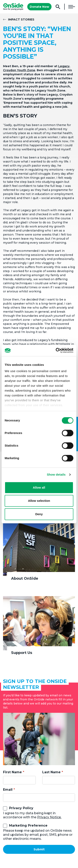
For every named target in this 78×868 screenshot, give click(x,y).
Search (58, 7)
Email (8, 790)
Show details (56, 474)
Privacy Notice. (49, 817)
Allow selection (39, 501)
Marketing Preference (28, 825)
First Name (12, 772)
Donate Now (39, 7)
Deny (39, 514)
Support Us (22, 653)
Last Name (51, 772)
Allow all (39, 487)
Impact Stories (21, 19)
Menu (72, 7)
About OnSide (25, 578)
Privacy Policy (21, 808)
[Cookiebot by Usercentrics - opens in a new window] (56, 350)
